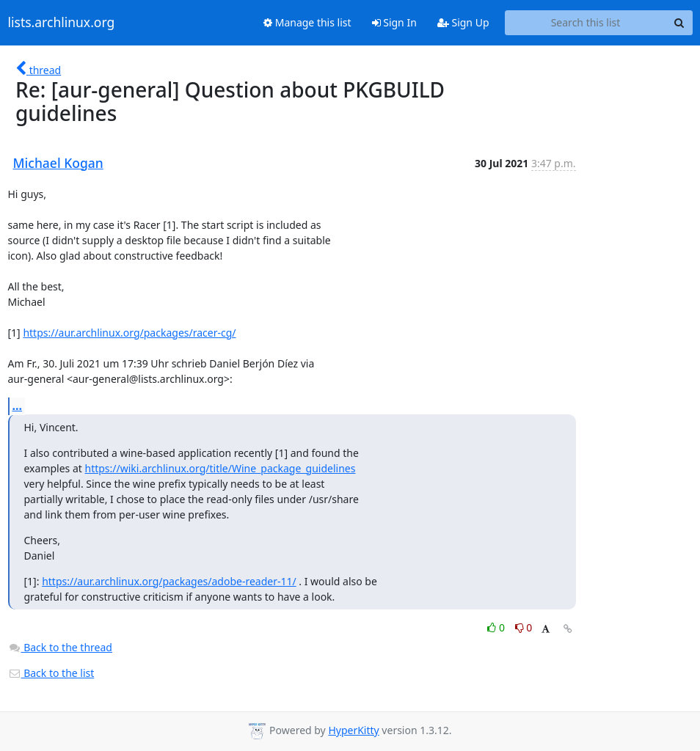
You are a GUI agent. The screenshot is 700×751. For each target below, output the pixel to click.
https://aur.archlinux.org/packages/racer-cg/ (129, 333)
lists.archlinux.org (62, 23)
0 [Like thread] (497, 627)
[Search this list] (586, 23)
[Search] (679, 23)
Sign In (394, 22)
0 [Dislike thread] (524, 627)
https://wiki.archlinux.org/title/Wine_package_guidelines (220, 468)
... (18, 406)
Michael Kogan (58, 163)
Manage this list (307, 22)
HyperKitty (353, 730)
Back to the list (51, 673)
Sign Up (463, 22)
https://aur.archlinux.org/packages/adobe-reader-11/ (169, 581)
